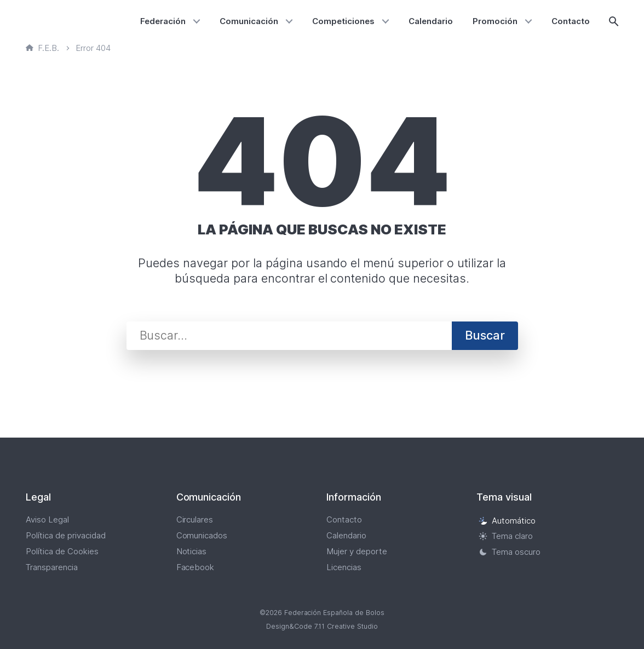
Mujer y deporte (357, 551)
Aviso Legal (47, 519)
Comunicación (249, 21)
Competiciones (343, 21)
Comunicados (202, 535)
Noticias (192, 551)
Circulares (195, 519)
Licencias (344, 567)
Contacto (571, 21)
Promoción (495, 21)
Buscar (485, 335)
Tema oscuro (510, 552)
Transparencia (52, 567)
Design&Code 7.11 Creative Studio (322, 626)
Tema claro (506, 536)
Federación (163, 21)
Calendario (431, 21)
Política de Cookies (62, 551)
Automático (507, 521)
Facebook (196, 567)
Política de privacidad (66, 535)
